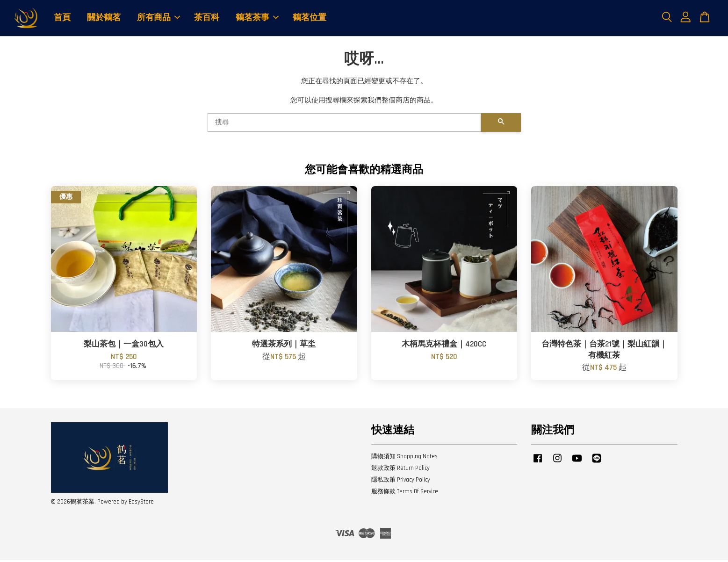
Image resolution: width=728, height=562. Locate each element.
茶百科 (207, 18)
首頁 (62, 18)
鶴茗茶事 (257, 18)
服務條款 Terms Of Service (405, 493)
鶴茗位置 (310, 18)
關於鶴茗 (104, 18)
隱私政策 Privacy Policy (401, 482)
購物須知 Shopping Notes (404, 458)
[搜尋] (344, 124)
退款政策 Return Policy (400, 470)
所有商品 (159, 18)
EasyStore (141, 503)
